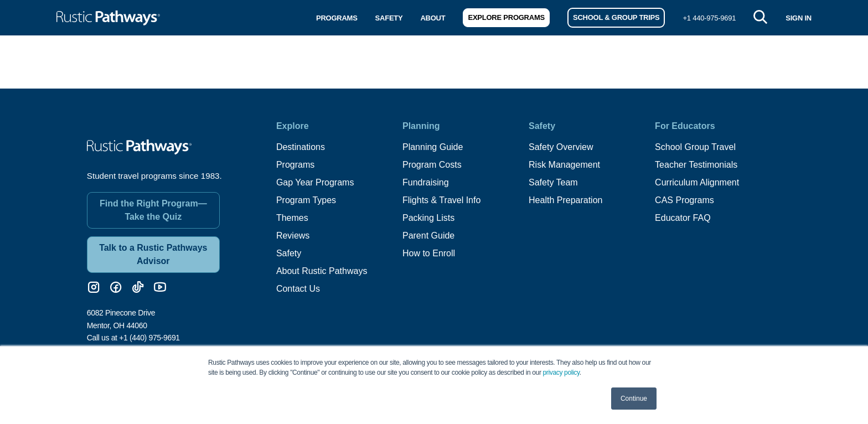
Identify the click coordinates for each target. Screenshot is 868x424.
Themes (292, 218)
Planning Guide (433, 147)
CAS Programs (684, 200)
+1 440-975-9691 (709, 18)
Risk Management (564, 165)
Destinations (301, 147)
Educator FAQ (683, 218)
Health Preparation (565, 200)
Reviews (293, 236)
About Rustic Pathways (322, 271)
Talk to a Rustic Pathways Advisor (153, 254)
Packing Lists (428, 218)
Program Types (306, 200)
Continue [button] (634, 399)
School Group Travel (695, 147)
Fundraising (426, 182)
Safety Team (553, 182)
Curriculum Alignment (697, 182)
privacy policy (561, 373)
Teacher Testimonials (696, 165)
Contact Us (298, 289)
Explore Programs (506, 17)
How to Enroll (429, 253)
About (433, 18)
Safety (389, 18)
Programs (337, 18)
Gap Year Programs (315, 182)
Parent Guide (428, 236)
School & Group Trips (616, 17)
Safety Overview (561, 147)
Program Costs (432, 165)
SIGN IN (799, 18)
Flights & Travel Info (441, 200)
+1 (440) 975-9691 (149, 338)
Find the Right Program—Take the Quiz (153, 210)
